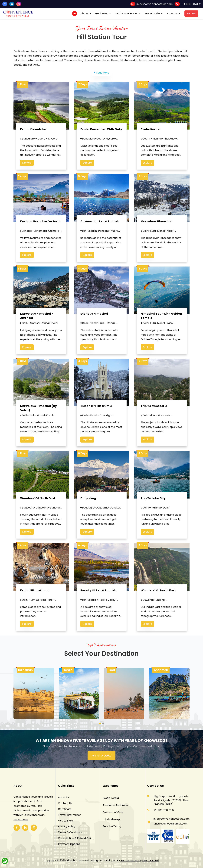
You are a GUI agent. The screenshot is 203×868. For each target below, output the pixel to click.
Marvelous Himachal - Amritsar (37, 321)
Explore (27, 163)
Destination (102, 13)
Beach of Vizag (112, 826)
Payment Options (69, 844)
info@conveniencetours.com (155, 4)
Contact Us (174, 13)
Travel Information (70, 815)
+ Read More (102, 73)
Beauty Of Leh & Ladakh (98, 595)
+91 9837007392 (191, 4)
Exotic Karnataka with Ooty (101, 129)
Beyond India (152, 13)
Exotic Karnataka (33, 129)
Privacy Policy (67, 826)
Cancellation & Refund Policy (76, 838)
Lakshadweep (111, 819)
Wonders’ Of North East (158, 595)
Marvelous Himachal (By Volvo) (38, 413)
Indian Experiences (126, 13)
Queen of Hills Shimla (96, 411)
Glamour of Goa (113, 812)
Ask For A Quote (101, 756)
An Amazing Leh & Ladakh (100, 226)
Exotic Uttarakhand (35, 595)
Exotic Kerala (151, 129)
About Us (86, 13)
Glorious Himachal (94, 319)
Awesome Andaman (115, 805)
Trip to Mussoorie (154, 411)
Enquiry (191, 13)
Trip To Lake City (153, 503)
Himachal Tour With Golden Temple (161, 321)
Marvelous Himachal (156, 226)
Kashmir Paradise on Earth (40, 226)
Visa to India (65, 821)
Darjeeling (88, 503)
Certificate (65, 809)
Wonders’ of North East (38, 503)
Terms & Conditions (70, 832)
